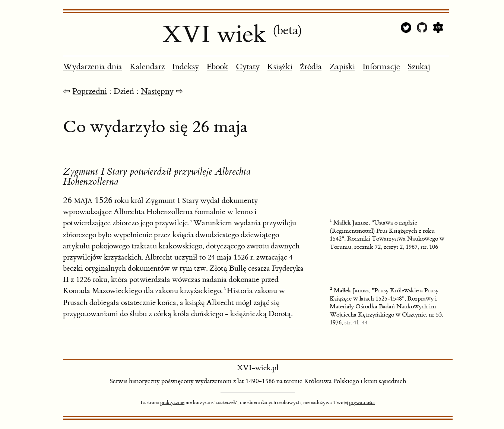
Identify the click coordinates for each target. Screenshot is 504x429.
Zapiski (342, 67)
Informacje (381, 67)
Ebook (217, 67)
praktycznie (172, 403)
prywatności (362, 403)
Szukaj (419, 67)
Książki (280, 67)
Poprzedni (90, 91)
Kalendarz (147, 67)
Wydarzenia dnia (93, 67)
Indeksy (186, 67)
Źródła (311, 67)
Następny (157, 91)
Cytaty (248, 67)
